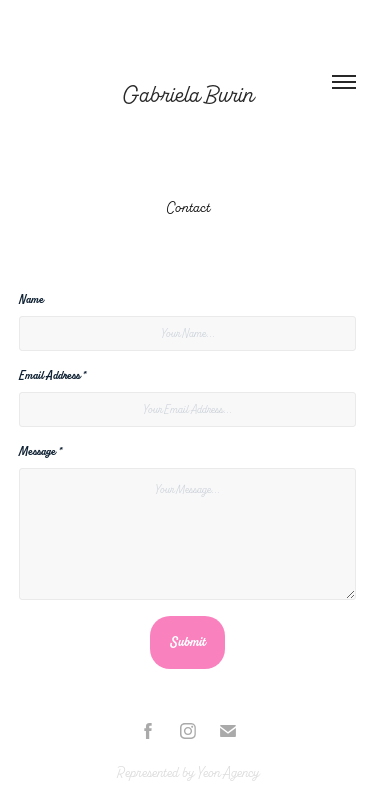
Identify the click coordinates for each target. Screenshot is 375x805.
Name (31, 299)
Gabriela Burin (188, 95)
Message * (40, 451)
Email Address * (52, 375)
